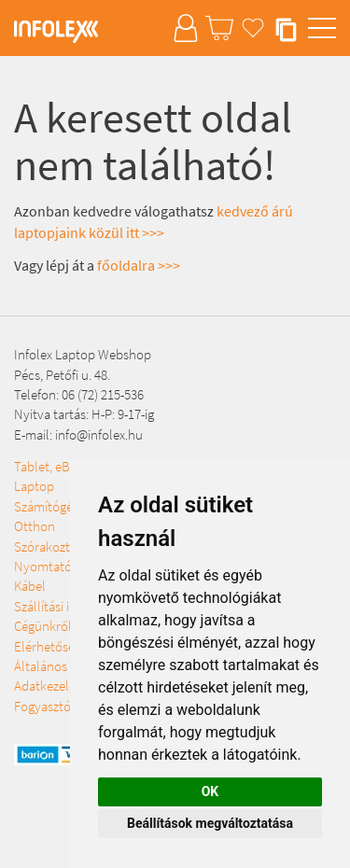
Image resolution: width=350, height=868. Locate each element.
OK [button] (210, 791)
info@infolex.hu (99, 434)
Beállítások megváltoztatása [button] (210, 823)
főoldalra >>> (139, 265)
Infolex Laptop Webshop (83, 354)
